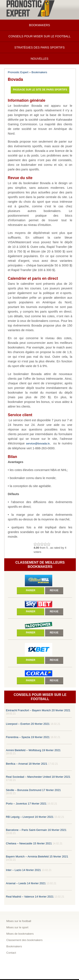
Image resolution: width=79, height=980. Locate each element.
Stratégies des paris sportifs (39, 47)
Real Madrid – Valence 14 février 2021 (30, 897)
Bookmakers (40, 25)
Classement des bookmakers (24, 940)
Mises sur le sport (17, 927)
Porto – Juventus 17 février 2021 (26, 804)
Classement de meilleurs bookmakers (40, 565)
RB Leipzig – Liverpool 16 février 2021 (30, 817)
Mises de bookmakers (20, 934)
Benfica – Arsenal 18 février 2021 (27, 764)
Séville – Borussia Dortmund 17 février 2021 (33, 790)
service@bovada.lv (38, 443)
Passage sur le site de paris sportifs (40, 90)
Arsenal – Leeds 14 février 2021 (26, 883)
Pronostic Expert (18, 72)
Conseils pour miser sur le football (39, 36)
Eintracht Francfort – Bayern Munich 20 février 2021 (38, 710)
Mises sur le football (19, 921)
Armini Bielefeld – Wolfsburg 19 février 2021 (33, 750)
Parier (31, 590)
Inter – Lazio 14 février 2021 (23, 870)
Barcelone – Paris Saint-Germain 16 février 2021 (36, 830)
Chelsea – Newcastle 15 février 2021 (29, 843)
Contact (11, 953)
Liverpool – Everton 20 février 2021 (28, 724)
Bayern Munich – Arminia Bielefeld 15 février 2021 (37, 856)
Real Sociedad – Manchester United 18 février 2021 (38, 777)
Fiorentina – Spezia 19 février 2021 (28, 737)
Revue (54, 590)
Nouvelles (39, 59)
